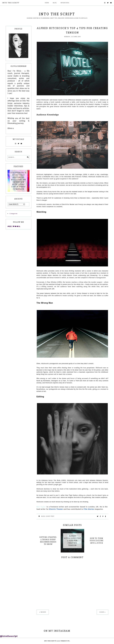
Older (102, 612)
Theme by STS (65, 641)
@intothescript (9, 636)
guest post (50, 516)
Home (47, 3)
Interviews (65, 3)
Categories (13, 214)
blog (43, 516)
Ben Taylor (41, 507)
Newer (43, 612)
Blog (55, 3)
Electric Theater (56, 509)
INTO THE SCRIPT (11, 3)
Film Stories (89, 509)
